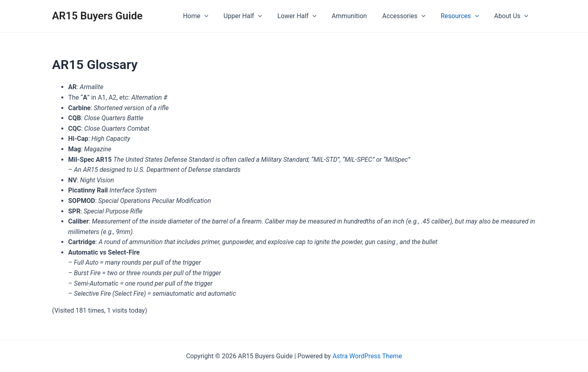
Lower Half (308, 16)
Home (212, 16)
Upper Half (256, 16)
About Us (512, 16)
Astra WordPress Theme (367, 356)
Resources (464, 16)
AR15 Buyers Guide (97, 16)
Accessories (410, 16)
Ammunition (358, 16)
